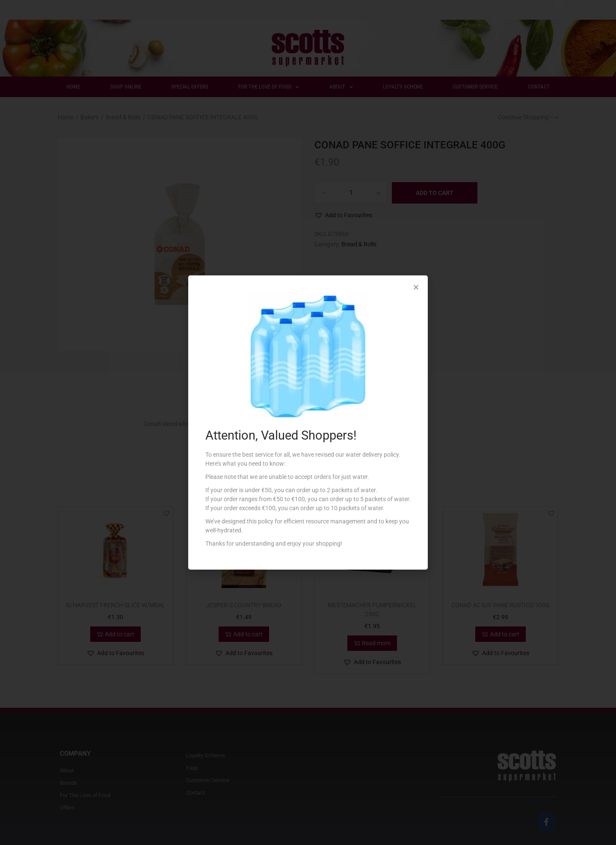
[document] (308, 422)
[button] (416, 287)
